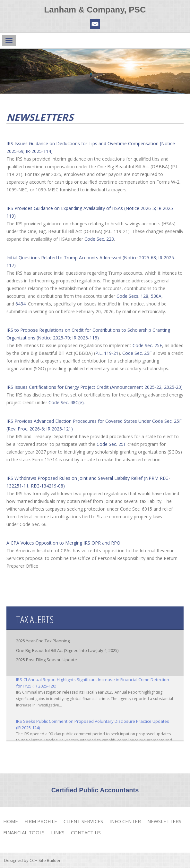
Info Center (125, 821)
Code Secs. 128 (132, 296)
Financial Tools (24, 832)
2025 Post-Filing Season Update (47, 660)
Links (58, 832)
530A (156, 296)
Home (11, 821)
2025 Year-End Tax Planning (43, 641)
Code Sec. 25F (147, 345)
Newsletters (164, 821)
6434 (21, 304)
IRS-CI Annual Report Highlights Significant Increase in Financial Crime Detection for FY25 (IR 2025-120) (93, 683)
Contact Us (86, 832)
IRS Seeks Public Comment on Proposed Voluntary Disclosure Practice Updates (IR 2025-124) (93, 724)
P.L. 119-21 (107, 353)
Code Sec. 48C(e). (67, 402)
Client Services (83, 821)
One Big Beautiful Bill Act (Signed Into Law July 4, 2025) (67, 650)
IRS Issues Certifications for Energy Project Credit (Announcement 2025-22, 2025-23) (95, 387)
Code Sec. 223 (99, 239)
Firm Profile (41, 821)
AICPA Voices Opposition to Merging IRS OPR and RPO (63, 543)
